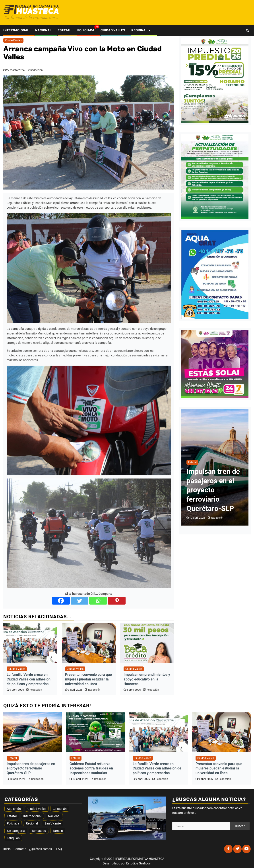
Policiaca (86, 30)
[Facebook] (61, 601)
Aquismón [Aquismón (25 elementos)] (14, 809)
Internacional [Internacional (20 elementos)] (32, 816)
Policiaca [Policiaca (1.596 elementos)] (13, 823)
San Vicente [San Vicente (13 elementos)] (53, 823)
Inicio (7, 849)
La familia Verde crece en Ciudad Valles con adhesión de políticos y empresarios (29, 679)
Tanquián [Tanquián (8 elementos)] (13, 838)
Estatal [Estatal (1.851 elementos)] (12, 816)
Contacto (20, 849)
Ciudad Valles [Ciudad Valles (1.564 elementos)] (37, 809)
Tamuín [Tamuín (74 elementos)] (58, 831)
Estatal (64, 30)
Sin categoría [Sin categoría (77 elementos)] (16, 831)
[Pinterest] (117, 601)
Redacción (37, 70)
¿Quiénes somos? (41, 849)
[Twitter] (79, 601)
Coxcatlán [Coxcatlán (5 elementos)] (60, 809)
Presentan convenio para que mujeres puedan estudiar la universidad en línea (88, 679)
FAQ (59, 849)
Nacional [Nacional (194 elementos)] (54, 816)
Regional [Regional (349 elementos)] (32, 823)
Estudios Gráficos (138, 863)
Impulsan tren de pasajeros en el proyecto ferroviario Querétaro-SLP (213, 490)
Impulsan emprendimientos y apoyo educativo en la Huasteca (147, 679)
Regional (139, 30)
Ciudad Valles (113, 30)
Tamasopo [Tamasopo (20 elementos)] (39, 831)
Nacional (43, 30)
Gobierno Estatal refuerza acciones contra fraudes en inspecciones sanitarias (91, 768)
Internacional (16, 30)
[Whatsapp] (98, 601)
